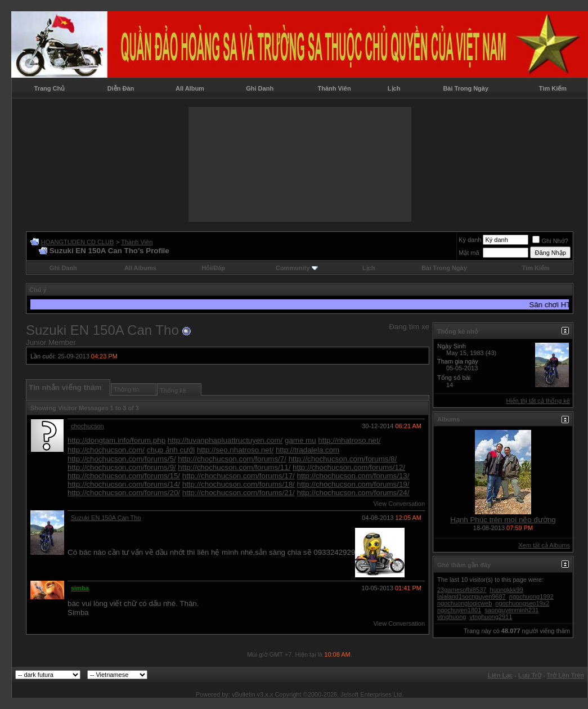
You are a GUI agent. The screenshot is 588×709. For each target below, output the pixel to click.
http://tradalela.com (308, 450)
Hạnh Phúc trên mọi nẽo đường (503, 520)
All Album (190, 88)
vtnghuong (452, 617)
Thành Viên (335, 88)
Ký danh (470, 240)
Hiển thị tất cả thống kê (538, 401)
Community (297, 268)
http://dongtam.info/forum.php (116, 440)
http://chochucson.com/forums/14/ (124, 484)
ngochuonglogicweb (464, 603)
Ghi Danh (260, 88)
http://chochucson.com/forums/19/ (353, 484)
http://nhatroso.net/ (349, 440)
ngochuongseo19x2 (522, 603)
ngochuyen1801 (459, 610)
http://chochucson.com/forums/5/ (122, 459)
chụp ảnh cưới (171, 450)
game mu (300, 440)
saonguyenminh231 (511, 610)
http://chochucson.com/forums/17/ (239, 476)
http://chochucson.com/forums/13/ (353, 476)
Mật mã (469, 253)
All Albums (140, 268)
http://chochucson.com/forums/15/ (124, 476)
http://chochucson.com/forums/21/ (239, 493)
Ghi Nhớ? (550, 241)
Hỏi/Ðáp (213, 268)
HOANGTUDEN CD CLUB (78, 242)
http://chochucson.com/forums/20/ (124, 493)
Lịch (394, 88)
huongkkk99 (507, 590)
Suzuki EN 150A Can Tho (106, 518)
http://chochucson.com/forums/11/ (234, 467)
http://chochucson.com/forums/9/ (122, 467)
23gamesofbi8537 (462, 590)
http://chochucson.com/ (106, 450)
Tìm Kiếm (553, 88)
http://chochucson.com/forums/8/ (343, 459)
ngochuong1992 (531, 596)
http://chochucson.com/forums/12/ (349, 467)
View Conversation (399, 504)
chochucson (87, 426)
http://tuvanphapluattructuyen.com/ (225, 440)
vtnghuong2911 (491, 617)
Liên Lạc (501, 675)
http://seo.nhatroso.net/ (235, 450)
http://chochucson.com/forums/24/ (353, 493)
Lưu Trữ (530, 675)
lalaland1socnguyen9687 (472, 596)
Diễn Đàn (121, 88)
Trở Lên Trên (565, 675)
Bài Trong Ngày (466, 88)
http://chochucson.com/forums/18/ (239, 484)
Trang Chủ (50, 88)
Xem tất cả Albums (544, 545)
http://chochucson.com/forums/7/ (232, 459)
